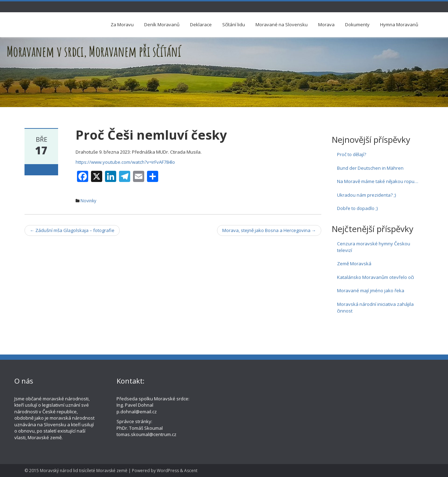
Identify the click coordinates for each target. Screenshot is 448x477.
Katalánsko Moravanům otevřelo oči (376, 277)
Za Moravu (122, 24)
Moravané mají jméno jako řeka (371, 290)
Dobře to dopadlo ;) (357, 208)
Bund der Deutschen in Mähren (370, 168)
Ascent (191, 471)
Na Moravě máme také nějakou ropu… (378, 181)
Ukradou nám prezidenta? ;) (366, 195)
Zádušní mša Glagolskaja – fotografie (72, 230)
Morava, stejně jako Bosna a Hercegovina (269, 230)
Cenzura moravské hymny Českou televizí (374, 247)
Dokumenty (357, 24)
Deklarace (201, 24)
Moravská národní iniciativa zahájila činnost (375, 307)
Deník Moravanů (162, 24)
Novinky (88, 201)
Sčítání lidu (234, 24)
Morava (326, 24)
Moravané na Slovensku (282, 24)
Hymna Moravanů (399, 24)
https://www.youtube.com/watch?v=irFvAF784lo (125, 162)
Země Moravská (354, 264)
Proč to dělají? (352, 154)
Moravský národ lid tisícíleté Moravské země (84, 471)
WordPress (168, 471)
